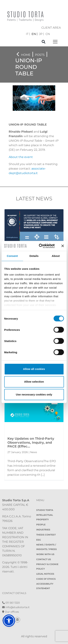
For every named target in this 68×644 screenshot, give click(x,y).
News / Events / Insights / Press (47, 547)
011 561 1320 (11, 603)
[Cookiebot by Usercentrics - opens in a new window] (41, 246)
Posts (40, 55)
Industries (43, 530)
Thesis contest (46, 535)
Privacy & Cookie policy (47, 566)
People (41, 525)
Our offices (11, 612)
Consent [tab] (12, 256)
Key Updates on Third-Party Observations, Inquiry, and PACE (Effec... (31, 442)
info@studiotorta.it (16, 607)
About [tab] (56, 256)
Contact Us (44, 559)
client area (51, 28)
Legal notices (45, 574)
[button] (9, 621)
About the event (21, 157)
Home (26, 55)
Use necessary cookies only (34, 394)
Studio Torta (45, 510)
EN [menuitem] (34, 34)
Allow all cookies (34, 369)
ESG (39, 540)
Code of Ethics (46, 579)
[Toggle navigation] (55, 42)
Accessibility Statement (45, 586)
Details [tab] (34, 256)
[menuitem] (28, 34)
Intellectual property (45, 517)
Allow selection (34, 382)
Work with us (45, 554)
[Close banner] (63, 246)
